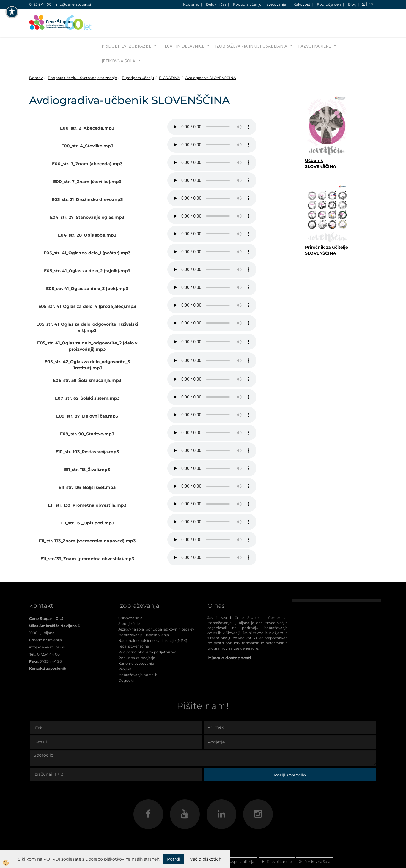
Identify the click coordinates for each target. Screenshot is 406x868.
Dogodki (126, 658)
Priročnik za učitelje (326, 225)
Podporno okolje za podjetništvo (147, 630)
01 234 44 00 (40, 4)
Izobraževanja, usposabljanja (144, 613)
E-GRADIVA (170, 55)
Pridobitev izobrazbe (126, 24)
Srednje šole (129, 601)
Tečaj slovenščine (134, 624)
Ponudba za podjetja (137, 635)
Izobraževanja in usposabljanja (251, 24)
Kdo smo (191, 4)
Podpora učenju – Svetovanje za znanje (82, 55)
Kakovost (302, 4)
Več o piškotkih (206, 859)
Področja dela (329, 4)
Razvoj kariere (314, 24)
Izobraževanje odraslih (138, 652)
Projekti (125, 647)
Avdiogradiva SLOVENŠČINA (211, 55)
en (371, 4)
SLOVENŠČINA (321, 231)
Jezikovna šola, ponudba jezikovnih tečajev (156, 607)
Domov (36, 55)
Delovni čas (216, 4)
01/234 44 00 (48, 632)
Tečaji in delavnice (183, 24)
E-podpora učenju (138, 55)
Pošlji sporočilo (290, 753)
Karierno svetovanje (136, 641)
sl (363, 4)
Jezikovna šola (118, 38)
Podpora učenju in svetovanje (260, 4)
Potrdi (174, 859)
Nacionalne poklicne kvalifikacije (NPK (152, 618)
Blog (352, 4)
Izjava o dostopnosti (229, 636)
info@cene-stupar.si (73, 4)
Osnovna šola (130, 596)
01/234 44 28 (51, 639)
